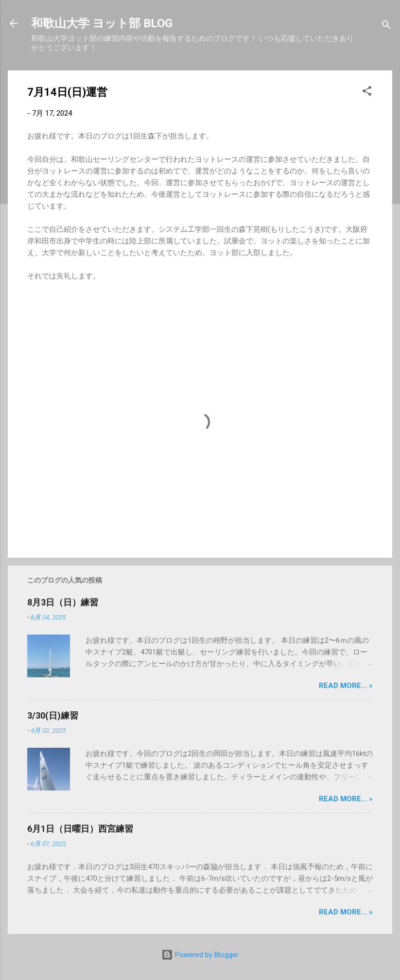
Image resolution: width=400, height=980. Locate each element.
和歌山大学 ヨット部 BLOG (102, 23)
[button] (367, 93)
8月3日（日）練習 (63, 602)
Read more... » (346, 686)
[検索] (386, 26)
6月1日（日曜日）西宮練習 (80, 829)
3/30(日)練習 (53, 715)
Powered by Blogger (200, 955)
